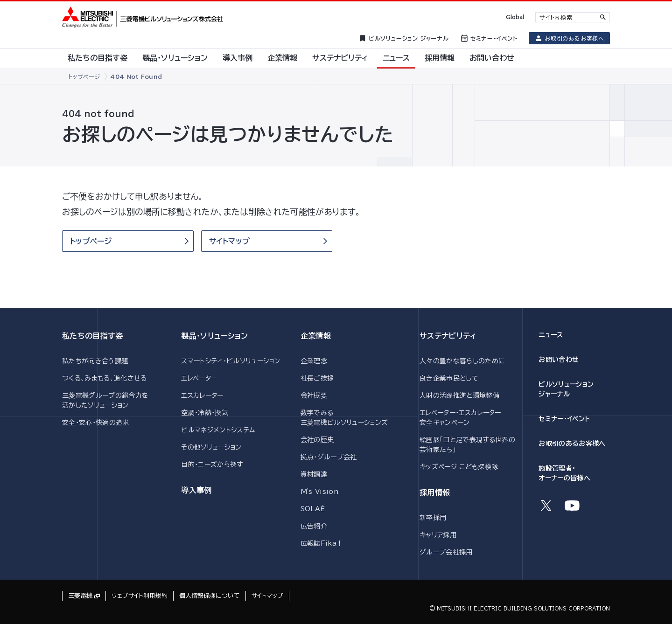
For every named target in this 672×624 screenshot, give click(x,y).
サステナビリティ (448, 336)
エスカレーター (202, 395)
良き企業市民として (449, 378)
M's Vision (319, 492)
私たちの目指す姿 (93, 336)
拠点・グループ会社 (329, 457)
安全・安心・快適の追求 (96, 423)
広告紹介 (314, 526)
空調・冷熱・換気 (205, 413)
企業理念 (314, 361)
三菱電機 (80, 596)
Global (515, 17)
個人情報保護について (210, 596)
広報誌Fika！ (322, 543)
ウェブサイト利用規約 (140, 596)
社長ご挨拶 (317, 378)
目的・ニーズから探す (212, 465)
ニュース (551, 335)
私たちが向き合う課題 (95, 361)
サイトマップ (267, 596)
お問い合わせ (559, 360)
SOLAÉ (313, 509)
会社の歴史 (317, 440)
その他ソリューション (211, 447)
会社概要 (314, 395)
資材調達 (314, 474)
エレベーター (199, 378)
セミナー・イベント (564, 419)
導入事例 (196, 490)
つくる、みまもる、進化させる (104, 378)
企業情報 (316, 336)
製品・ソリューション (214, 336)
